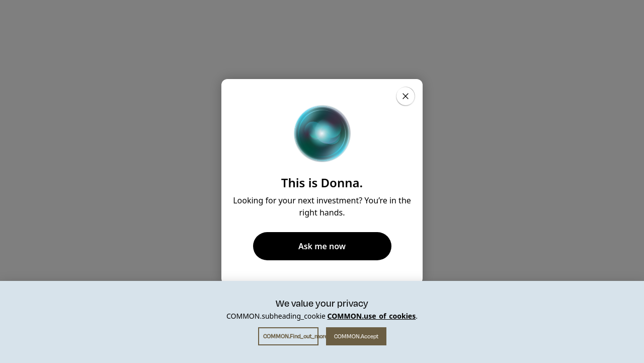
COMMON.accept (356, 336)
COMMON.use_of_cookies (372, 316)
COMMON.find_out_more (291, 336)
